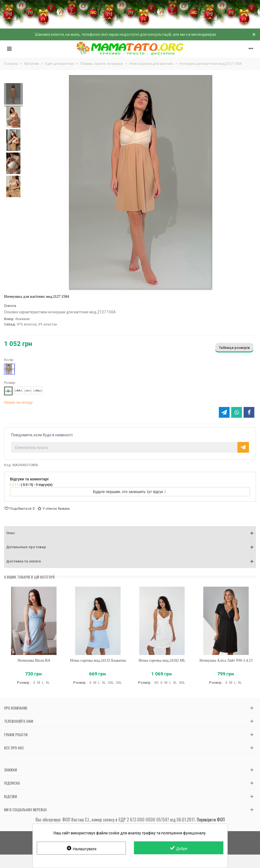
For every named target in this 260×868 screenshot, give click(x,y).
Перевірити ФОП (211, 820)
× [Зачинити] (254, 34)
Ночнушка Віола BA (34, 660)
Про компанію (16, 708)
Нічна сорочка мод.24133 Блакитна (98, 660)
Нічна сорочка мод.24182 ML (162, 660)
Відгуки (10, 796)
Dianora (10, 306)
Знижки (10, 770)
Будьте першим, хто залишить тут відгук (130, 492)
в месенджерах (202, 34)
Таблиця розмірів (234, 348)
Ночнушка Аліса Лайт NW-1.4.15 (226, 660)
